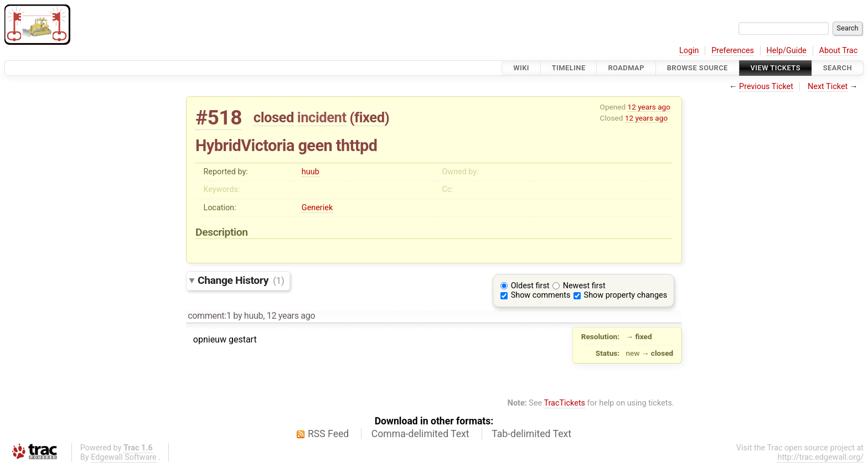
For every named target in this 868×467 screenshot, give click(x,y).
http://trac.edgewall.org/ (820, 457)
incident (322, 117)
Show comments (541, 295)
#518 (219, 118)
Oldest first (530, 286)
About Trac (839, 51)
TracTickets (564, 403)
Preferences (733, 51)
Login (689, 51)
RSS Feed (328, 434)
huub (311, 172)
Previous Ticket (766, 87)
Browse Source (697, 68)
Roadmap (626, 68)
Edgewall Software (124, 457)
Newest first (584, 286)
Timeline (569, 68)
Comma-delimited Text (420, 434)
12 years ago (649, 107)
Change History (241, 280)
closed (274, 117)
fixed (370, 117)
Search (838, 68)
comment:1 (209, 316)
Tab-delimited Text (531, 434)
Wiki (521, 68)
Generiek (317, 208)
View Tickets (776, 68)
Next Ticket (828, 87)
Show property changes (626, 295)
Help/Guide (787, 51)
